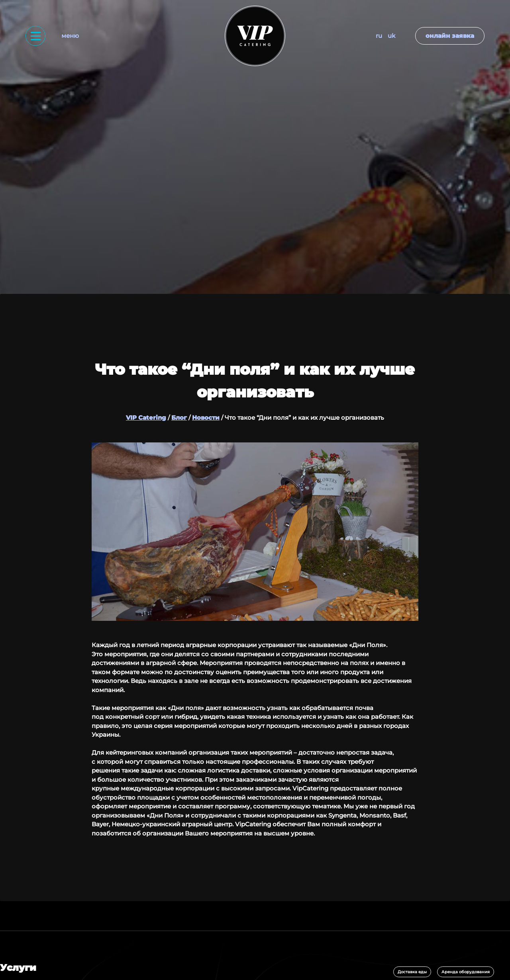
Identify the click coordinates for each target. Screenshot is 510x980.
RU (379, 36)
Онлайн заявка (450, 36)
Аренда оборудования (466, 972)
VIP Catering (146, 418)
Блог (179, 418)
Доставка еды (412, 972)
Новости (206, 418)
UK (391, 36)
